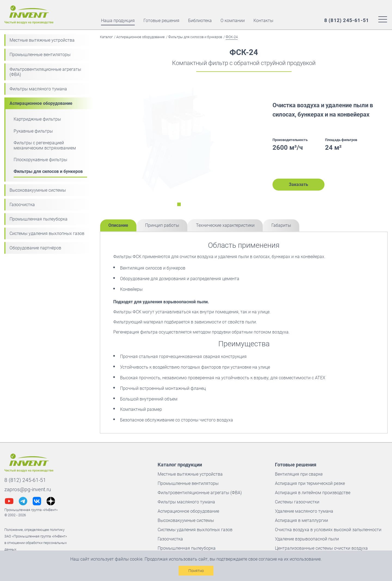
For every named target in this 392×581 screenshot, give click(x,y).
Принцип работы (162, 225)
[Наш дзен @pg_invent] (51, 501)
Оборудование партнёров (35, 248)
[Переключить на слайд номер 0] (179, 204)
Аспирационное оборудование (41, 103)
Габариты (281, 225)
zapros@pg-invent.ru (28, 489)
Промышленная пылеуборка (39, 219)
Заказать (298, 184)
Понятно (196, 571)
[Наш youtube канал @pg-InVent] (9, 501)
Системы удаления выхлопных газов (47, 233)
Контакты (263, 21)
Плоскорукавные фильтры (40, 160)
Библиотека (200, 21)
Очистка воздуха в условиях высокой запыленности (328, 530)
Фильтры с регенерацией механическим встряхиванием (45, 145)
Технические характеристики (225, 225)
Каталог (106, 37)
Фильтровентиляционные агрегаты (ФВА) (45, 72)
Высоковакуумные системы (38, 190)
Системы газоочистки (297, 502)
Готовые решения (161, 21)
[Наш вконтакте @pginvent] (37, 501)
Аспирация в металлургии (301, 520)
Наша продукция (118, 21)
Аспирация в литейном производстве (313, 493)
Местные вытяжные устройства (42, 40)
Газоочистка (22, 205)
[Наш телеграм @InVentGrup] (23, 501)
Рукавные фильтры (33, 131)
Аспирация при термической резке (310, 483)
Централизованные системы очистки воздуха (321, 548)
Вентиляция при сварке (299, 474)
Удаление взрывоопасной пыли (307, 539)
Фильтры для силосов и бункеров (48, 171)
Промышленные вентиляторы (40, 55)
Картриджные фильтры (37, 119)
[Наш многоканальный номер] (347, 20)
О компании (233, 21)
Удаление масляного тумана (304, 511)
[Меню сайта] (383, 19)
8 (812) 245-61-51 (25, 480)
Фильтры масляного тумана (38, 89)
